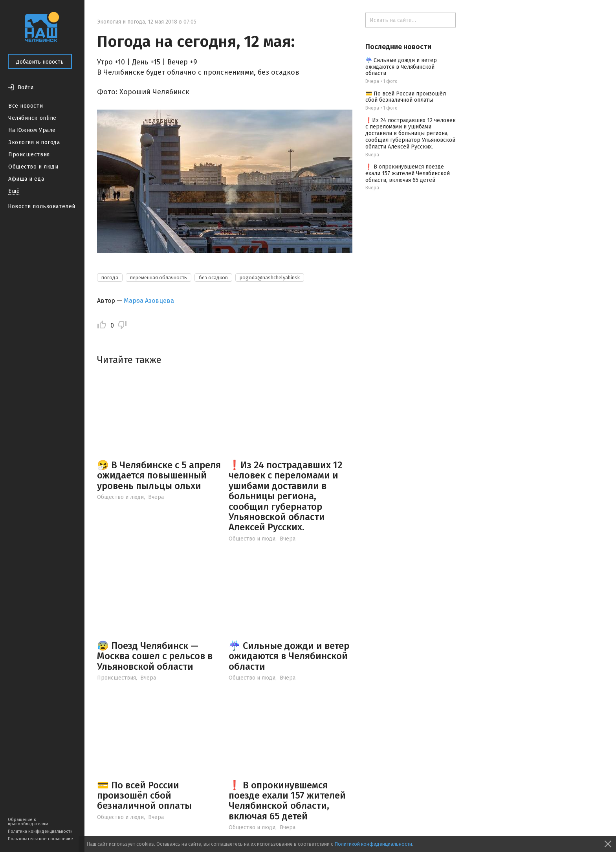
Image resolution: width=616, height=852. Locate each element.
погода (110, 278)
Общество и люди (33, 167)
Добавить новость (40, 62)
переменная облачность (159, 278)
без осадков (213, 278)
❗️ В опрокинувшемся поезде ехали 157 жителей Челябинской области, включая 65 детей (287, 801)
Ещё (14, 191)
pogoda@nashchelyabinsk (270, 278)
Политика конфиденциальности (40, 831)
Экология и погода (34, 142)
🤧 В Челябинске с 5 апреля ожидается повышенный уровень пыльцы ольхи (159, 475)
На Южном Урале (32, 130)
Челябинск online (32, 118)
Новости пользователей (42, 206)
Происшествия (29, 155)
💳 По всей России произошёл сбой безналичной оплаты (144, 796)
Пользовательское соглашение (40, 839)
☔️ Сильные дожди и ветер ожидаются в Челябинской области (289, 656)
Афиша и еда (26, 179)
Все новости (26, 106)
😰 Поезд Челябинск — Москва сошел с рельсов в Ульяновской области (155, 656)
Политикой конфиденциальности (373, 844)
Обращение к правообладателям (28, 822)
